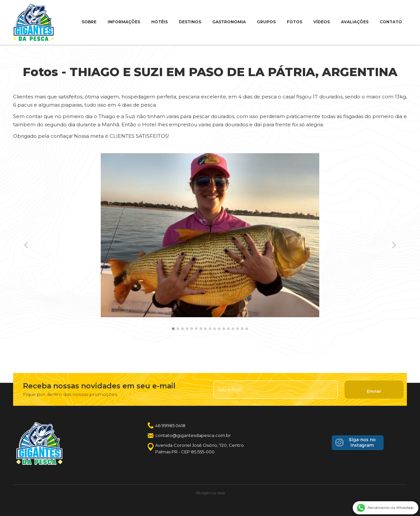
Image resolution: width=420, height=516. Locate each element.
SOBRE (89, 22)
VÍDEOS (322, 22)
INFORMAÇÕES (124, 22)
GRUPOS (266, 22)
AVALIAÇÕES (355, 22)
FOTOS (294, 22)
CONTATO (391, 22)
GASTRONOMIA (229, 22)
